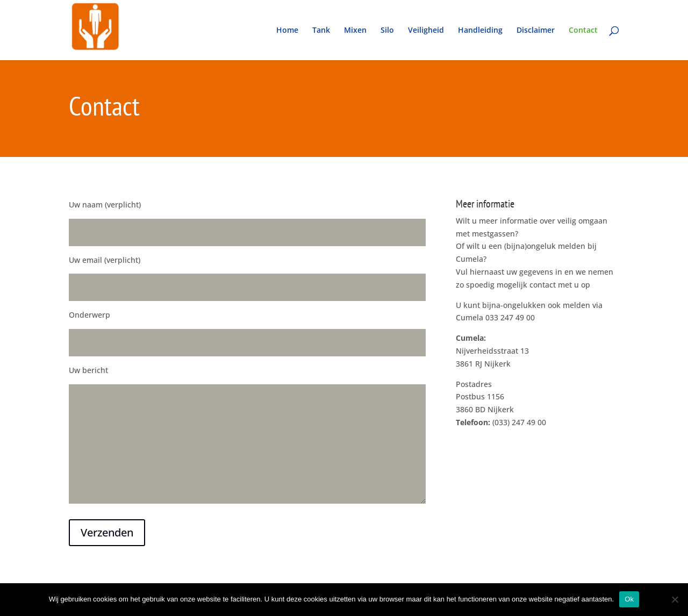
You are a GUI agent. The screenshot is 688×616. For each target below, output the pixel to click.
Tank (321, 31)
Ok (629, 599)
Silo (387, 31)
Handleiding (480, 31)
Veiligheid (426, 31)
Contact (583, 31)
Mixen (355, 31)
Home (287, 31)
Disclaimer (536, 31)
